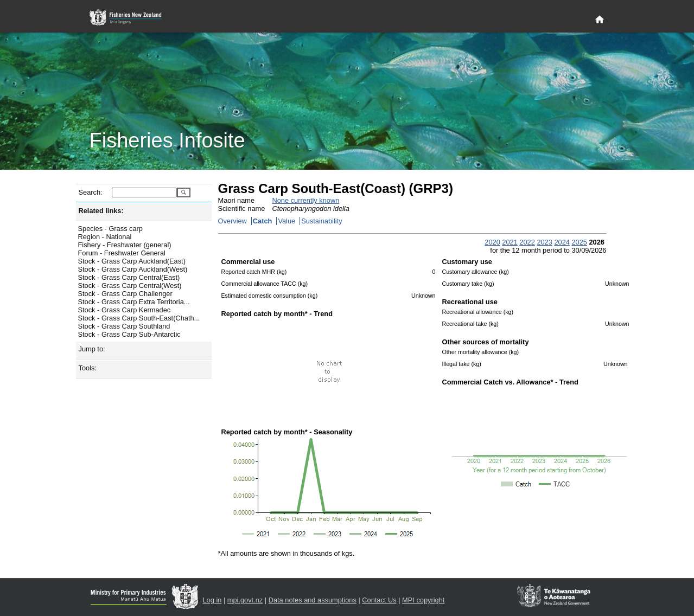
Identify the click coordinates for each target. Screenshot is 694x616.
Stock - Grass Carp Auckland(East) (132, 261)
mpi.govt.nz (245, 600)
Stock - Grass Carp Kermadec (125, 310)
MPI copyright (423, 600)
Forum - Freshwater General (122, 253)
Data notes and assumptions (313, 600)
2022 (527, 242)
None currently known (306, 200)
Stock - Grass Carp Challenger (125, 294)
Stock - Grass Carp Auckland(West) (133, 269)
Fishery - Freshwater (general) (125, 245)
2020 (492, 242)
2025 (579, 242)
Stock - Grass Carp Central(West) (130, 285)
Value (286, 221)
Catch (263, 221)
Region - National (105, 237)
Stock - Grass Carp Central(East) (129, 277)
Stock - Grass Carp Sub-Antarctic (129, 334)
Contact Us (379, 600)
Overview (233, 221)
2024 (562, 242)
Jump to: (92, 349)
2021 (510, 242)
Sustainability (321, 221)
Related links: (101, 211)
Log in (212, 600)
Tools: (88, 368)
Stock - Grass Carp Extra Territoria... (134, 302)
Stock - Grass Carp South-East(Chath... (139, 318)
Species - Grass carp (110, 229)
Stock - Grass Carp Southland (124, 326)
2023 (544, 242)
